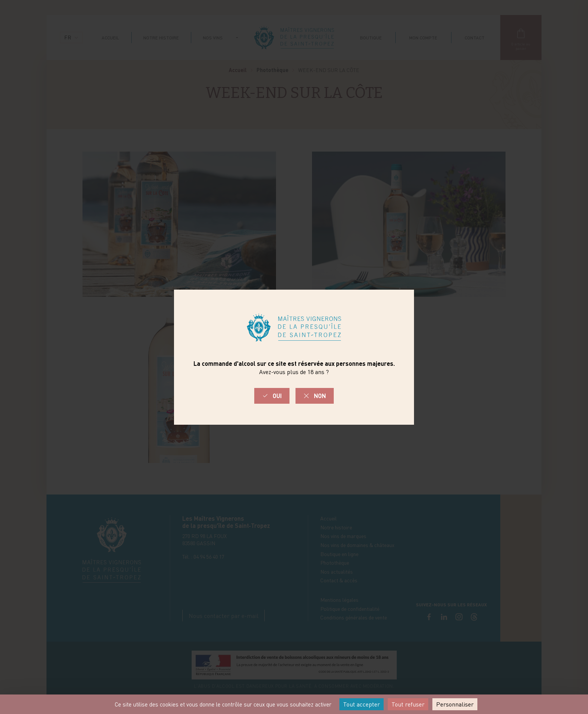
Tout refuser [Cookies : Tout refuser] (408, 704)
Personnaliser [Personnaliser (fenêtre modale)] (455, 704)
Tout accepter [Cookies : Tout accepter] (361, 704)
